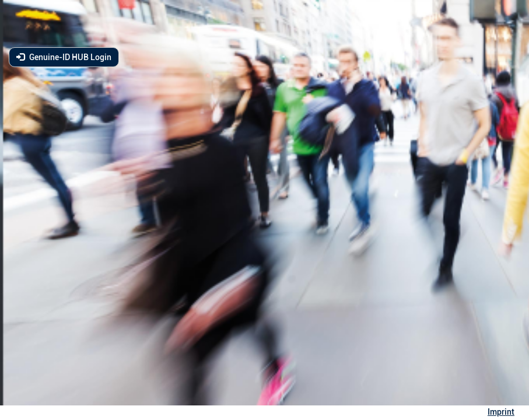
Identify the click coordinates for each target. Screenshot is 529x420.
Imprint (501, 412)
